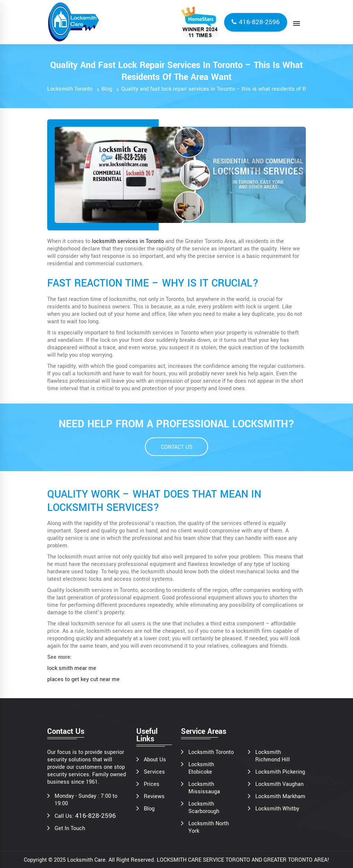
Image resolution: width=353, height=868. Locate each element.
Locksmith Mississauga (204, 788)
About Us (155, 760)
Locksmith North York (209, 827)
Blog (107, 89)
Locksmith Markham (280, 797)
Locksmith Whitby (277, 809)
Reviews (154, 797)
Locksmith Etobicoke (201, 768)
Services (154, 772)
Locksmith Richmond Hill (273, 756)
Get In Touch (70, 829)
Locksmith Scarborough (204, 808)
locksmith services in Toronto (128, 241)
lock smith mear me (72, 668)
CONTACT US (177, 447)
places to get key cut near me (83, 679)
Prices (152, 784)
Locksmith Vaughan (279, 784)
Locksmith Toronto (70, 89)
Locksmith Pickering (280, 772)
